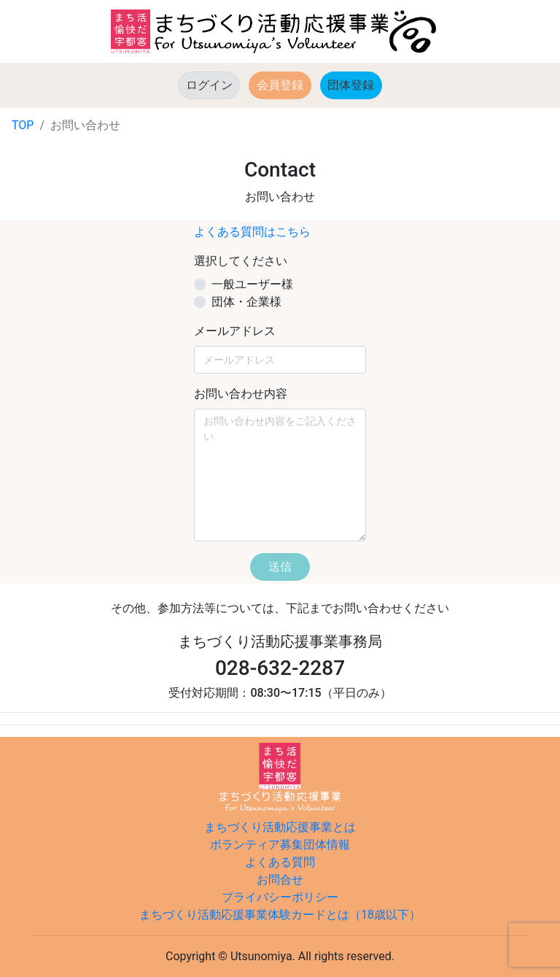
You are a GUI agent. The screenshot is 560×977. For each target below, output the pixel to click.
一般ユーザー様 (252, 284)
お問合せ (280, 880)
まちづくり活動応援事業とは (280, 827)
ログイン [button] (209, 85)
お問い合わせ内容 (241, 394)
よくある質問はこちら (252, 232)
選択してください (241, 261)
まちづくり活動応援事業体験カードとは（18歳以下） (280, 915)
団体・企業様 (246, 302)
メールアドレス (235, 331)
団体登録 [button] (355, 84)
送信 (280, 567)
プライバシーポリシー (280, 897)
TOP (23, 125)
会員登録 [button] (280, 85)
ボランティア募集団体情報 (280, 845)
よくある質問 (280, 862)
